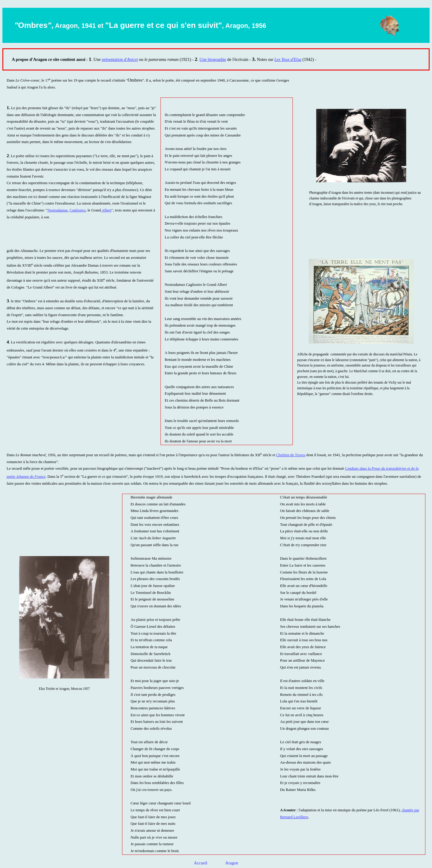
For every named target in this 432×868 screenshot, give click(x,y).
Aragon (232, 863)
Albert (106, 210)
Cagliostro (78, 210)
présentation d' (114, 59)
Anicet (132, 59)
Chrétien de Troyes (291, 455)
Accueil (201, 863)
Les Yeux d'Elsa (288, 59)
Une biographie (213, 59)
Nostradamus (58, 210)
